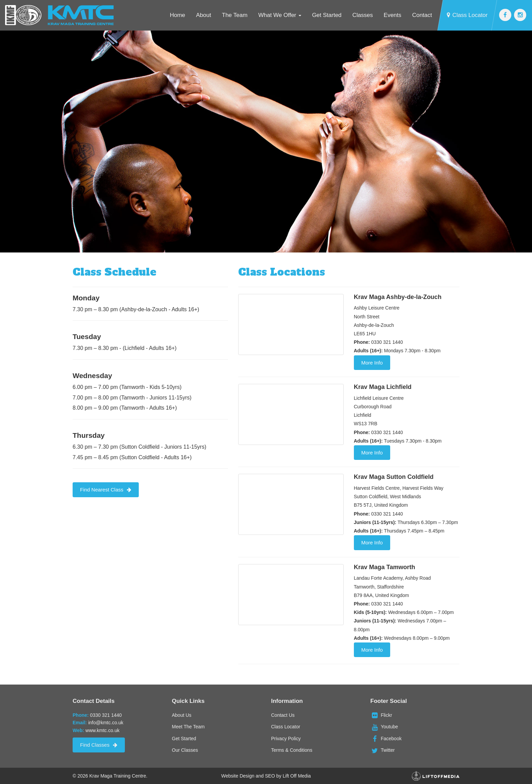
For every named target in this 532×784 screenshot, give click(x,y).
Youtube (384, 727)
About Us (182, 715)
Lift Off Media (297, 776)
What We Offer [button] (280, 15)
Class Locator (467, 15)
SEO (270, 776)
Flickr (381, 715)
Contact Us (283, 715)
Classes (362, 15)
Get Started (327, 15)
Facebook (386, 739)
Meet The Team (188, 727)
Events (393, 15)
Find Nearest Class (106, 490)
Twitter (383, 750)
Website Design (238, 776)
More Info (372, 363)
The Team (235, 15)
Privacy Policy (286, 739)
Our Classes (185, 750)
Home (177, 15)
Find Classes (99, 745)
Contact (422, 15)
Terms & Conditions (292, 750)
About (204, 15)
